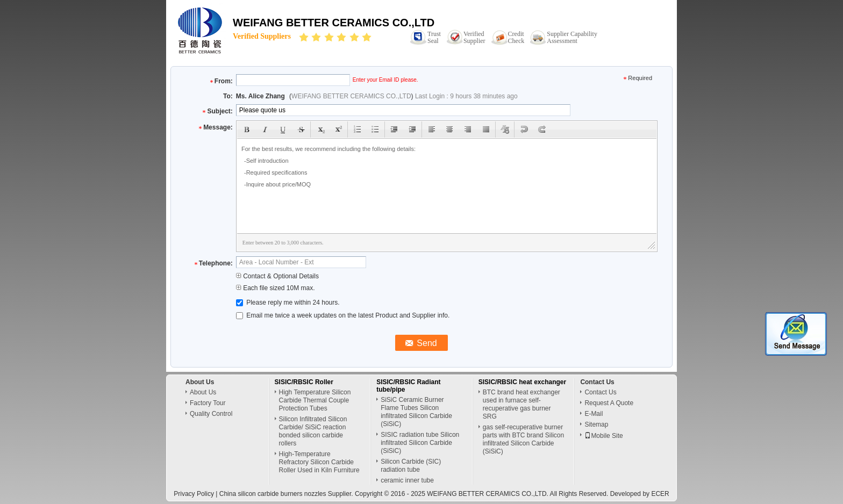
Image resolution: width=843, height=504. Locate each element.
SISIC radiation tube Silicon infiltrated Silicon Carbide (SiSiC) (420, 443)
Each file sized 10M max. (276, 288)
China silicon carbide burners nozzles (273, 494)
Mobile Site (603, 436)
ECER (660, 494)
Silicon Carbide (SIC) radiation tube (411, 466)
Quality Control (211, 414)
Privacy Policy (194, 494)
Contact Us (600, 392)
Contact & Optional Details (277, 276)
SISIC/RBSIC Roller (304, 382)
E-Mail (594, 414)
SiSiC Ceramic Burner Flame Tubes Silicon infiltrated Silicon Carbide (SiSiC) (416, 412)
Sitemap (596, 424)
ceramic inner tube (407, 480)
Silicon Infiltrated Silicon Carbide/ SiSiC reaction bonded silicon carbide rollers (313, 431)
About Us (203, 392)
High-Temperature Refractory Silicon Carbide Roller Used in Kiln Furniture (319, 462)
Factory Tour (208, 403)
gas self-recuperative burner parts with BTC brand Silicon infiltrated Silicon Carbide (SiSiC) (523, 439)
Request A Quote (609, 403)
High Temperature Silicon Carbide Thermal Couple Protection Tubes (315, 400)
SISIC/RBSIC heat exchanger (522, 382)
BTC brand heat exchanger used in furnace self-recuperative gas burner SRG (521, 404)
